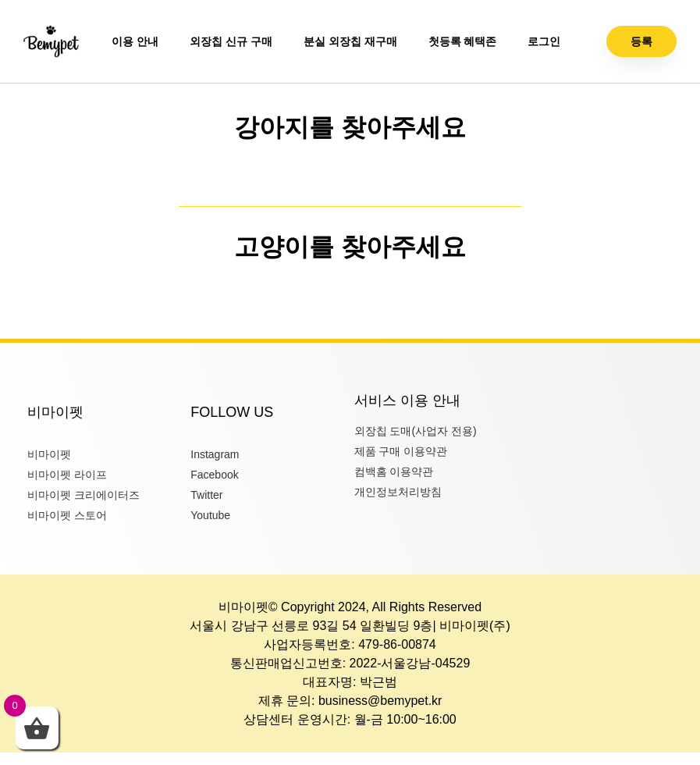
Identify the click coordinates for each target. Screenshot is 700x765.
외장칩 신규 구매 (231, 41)
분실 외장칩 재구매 (350, 41)
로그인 (544, 41)
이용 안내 (135, 41)
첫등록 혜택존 (463, 41)
